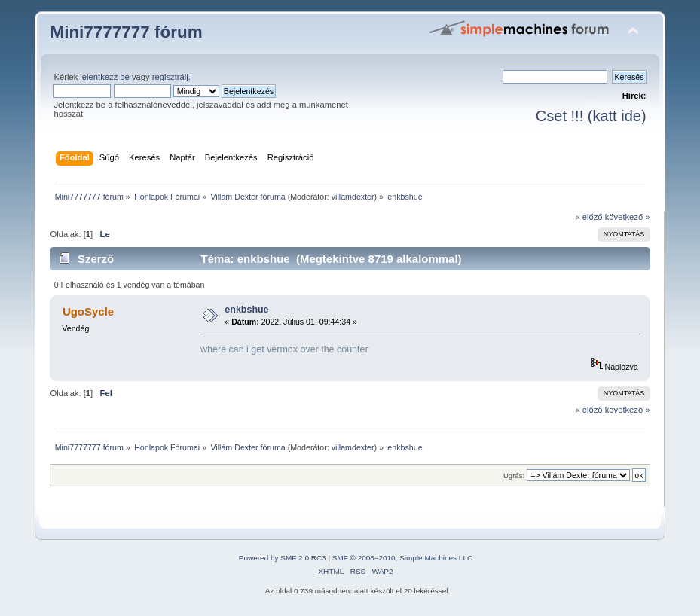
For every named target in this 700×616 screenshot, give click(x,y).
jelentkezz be (104, 77)
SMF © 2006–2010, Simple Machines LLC (402, 558)
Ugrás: (514, 476)
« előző (588, 217)
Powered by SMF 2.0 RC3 (283, 558)
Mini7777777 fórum (126, 32)
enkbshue (246, 310)
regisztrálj (170, 77)
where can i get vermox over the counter (284, 349)
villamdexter (353, 197)
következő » (628, 217)
